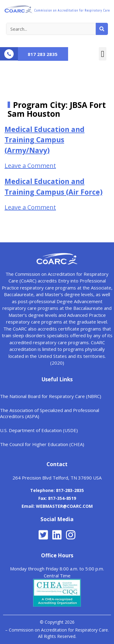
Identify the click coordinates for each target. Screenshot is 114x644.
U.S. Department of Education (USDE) (39, 430)
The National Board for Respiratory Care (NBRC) (51, 396)
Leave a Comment (30, 166)
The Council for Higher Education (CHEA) (42, 444)
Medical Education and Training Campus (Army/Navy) (45, 140)
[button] (103, 54)
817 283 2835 (43, 54)
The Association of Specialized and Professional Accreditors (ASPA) (50, 413)
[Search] (102, 29)
